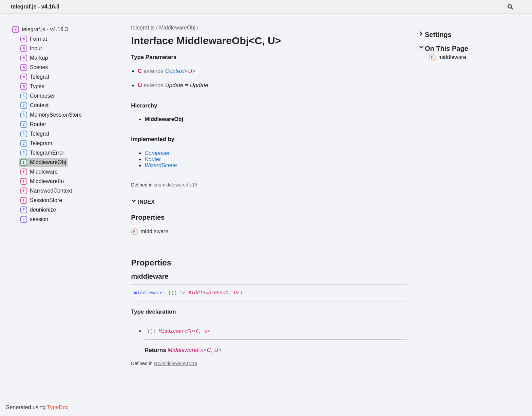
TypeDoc (58, 407)
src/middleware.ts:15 (175, 185)
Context (175, 71)
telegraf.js (143, 28)
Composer (157, 153)
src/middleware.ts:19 (175, 363)
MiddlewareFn (205, 293)
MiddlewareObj (177, 28)
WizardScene (161, 165)
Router (153, 159)
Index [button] (143, 202)
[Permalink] (174, 276)
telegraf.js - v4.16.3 (35, 7)
